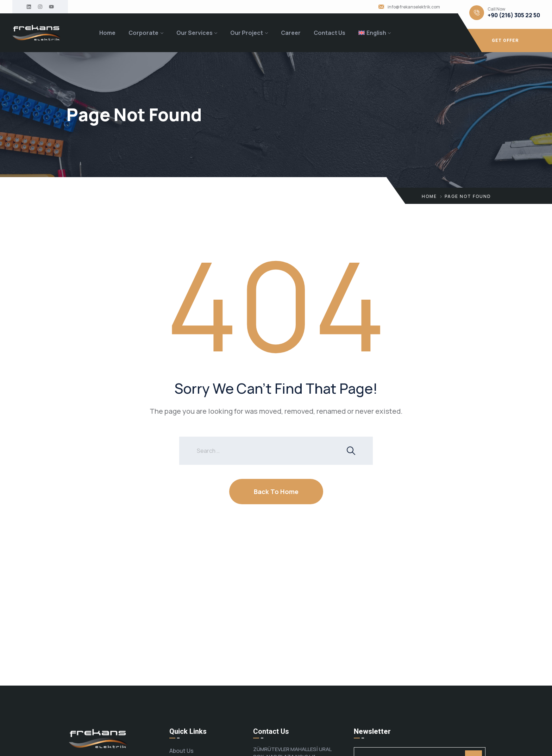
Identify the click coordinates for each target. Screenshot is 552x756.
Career (291, 33)
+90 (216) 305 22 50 (514, 15)
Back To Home (276, 492)
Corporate (143, 33)
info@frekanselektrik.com (414, 7)
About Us (181, 751)
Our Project (247, 33)
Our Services (195, 33)
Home (107, 33)
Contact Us (330, 33)
